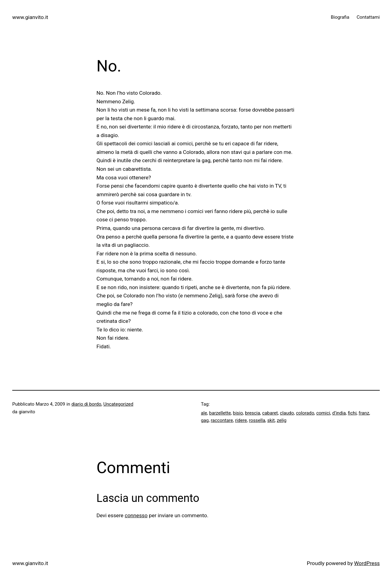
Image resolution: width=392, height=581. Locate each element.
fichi (352, 413)
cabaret (270, 413)
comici (323, 413)
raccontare (222, 420)
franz (364, 413)
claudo (287, 413)
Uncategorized (119, 404)
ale (204, 413)
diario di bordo (86, 404)
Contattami (368, 17)
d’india (339, 413)
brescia (253, 413)
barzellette (220, 413)
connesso (136, 515)
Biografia (340, 17)
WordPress (367, 563)
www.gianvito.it (30, 17)
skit (271, 420)
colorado (305, 413)
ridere (241, 420)
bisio (238, 413)
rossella (257, 420)
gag (205, 420)
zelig (282, 420)
